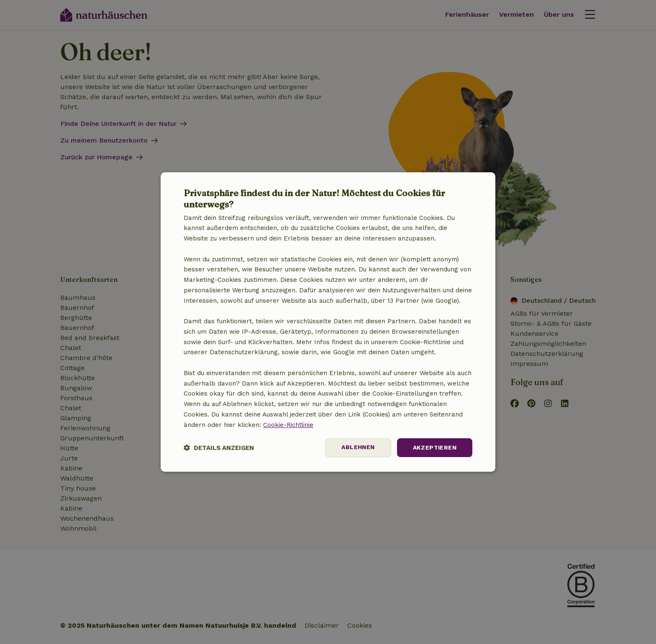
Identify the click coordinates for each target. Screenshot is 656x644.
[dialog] (328, 322)
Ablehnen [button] (358, 447)
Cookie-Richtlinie (288, 425)
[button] (219, 448)
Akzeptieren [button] (435, 447)
